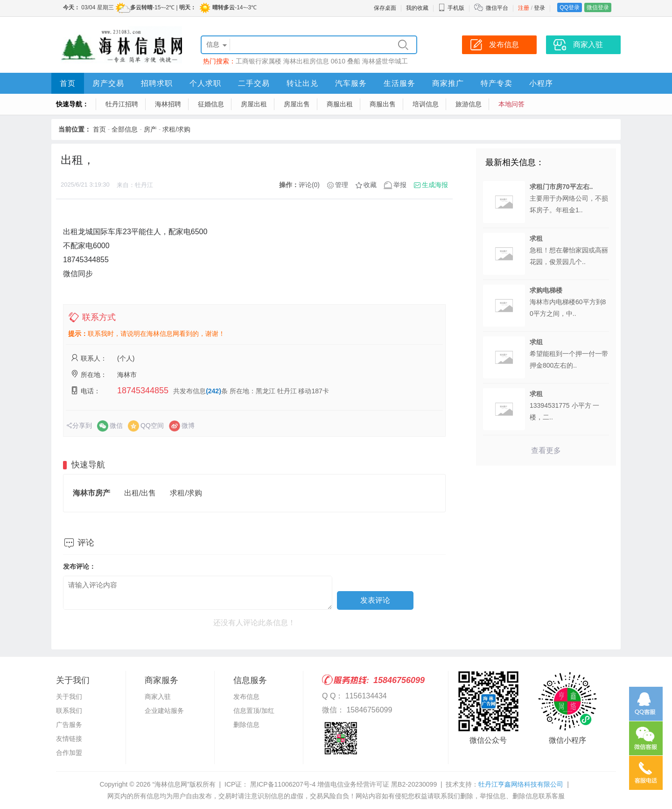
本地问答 (511, 104)
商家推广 (448, 83)
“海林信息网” (171, 784)
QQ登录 (570, 7)
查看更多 (546, 450)
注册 (524, 8)
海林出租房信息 (306, 61)
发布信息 (246, 697)
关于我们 (69, 697)
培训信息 (426, 104)
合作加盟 (69, 753)
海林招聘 (168, 104)
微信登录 (598, 7)
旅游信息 (469, 104)
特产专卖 (497, 83)
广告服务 (69, 725)
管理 (342, 185)
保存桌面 (385, 8)
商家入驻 (158, 697)
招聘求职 (157, 83)
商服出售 (383, 104)
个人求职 (205, 83)
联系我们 (69, 711)
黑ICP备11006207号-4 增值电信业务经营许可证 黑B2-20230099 (343, 784)
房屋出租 (254, 104)
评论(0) (309, 185)
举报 (400, 185)
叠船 (354, 61)
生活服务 (399, 83)
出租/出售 (140, 493)
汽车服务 (351, 83)
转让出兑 (302, 83)
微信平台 (497, 8)
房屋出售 (297, 104)
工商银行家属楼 (259, 61)
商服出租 (340, 104)
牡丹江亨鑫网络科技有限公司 (521, 784)
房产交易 (108, 83)
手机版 (451, 8)
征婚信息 (211, 104)
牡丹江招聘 (122, 104)
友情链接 (69, 739)
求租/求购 (176, 129)
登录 (539, 8)
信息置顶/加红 (254, 711)
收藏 (370, 185)
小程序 (541, 83)
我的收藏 (417, 8)
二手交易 (254, 83)
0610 (338, 61)
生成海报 (435, 185)
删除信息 (246, 725)
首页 (68, 83)
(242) (213, 391)
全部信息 (125, 129)
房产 (150, 129)
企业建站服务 (164, 711)
